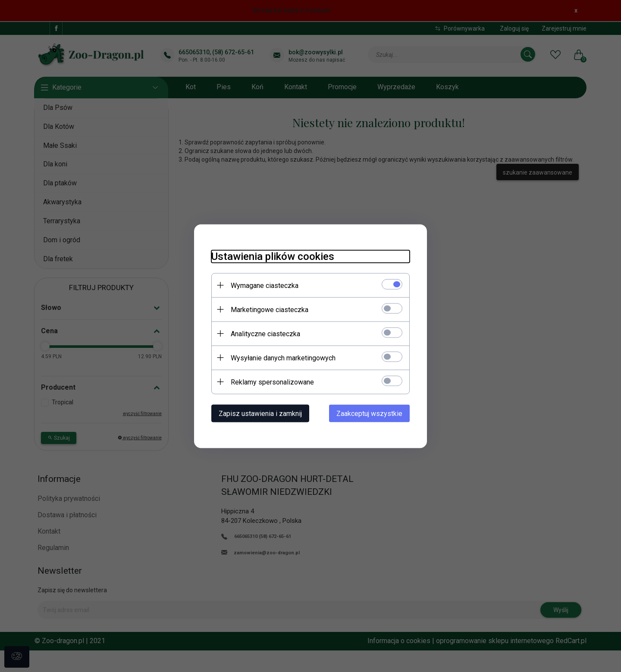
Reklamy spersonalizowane (272, 382)
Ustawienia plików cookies (273, 256)
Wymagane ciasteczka (265, 285)
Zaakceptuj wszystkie (369, 413)
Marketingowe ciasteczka (270, 309)
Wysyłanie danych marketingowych (283, 358)
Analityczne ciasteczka (265, 333)
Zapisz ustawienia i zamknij (260, 413)
